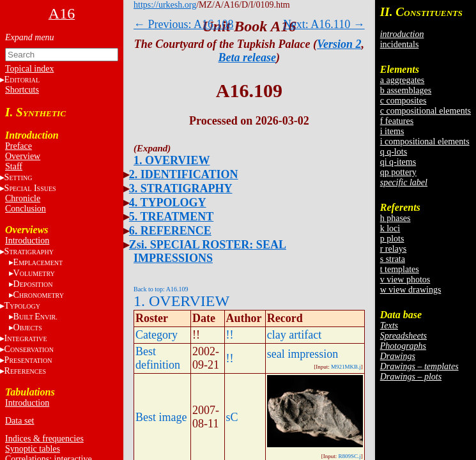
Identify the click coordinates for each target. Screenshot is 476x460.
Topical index (29, 69)
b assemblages (406, 90)
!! (230, 335)
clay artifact (294, 335)
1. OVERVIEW (172, 160)
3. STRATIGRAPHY (181, 188)
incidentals (400, 44)
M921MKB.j (346, 367)
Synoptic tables (33, 449)
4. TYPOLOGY (168, 203)
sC (232, 417)
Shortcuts (22, 90)
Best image (161, 417)
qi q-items (398, 162)
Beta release (247, 57)
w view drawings (411, 290)
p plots (392, 239)
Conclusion (26, 209)
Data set (19, 421)
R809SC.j (349, 456)
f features (397, 121)
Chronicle (23, 198)
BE (35, 317)
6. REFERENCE (170, 231)
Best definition (158, 358)
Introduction (27, 241)
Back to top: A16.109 (161, 289)
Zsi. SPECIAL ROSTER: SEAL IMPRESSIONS (208, 251)
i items (392, 131)
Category (157, 335)
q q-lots (394, 152)
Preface (19, 146)
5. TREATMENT (171, 217)
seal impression (303, 354)
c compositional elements (426, 111)
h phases (395, 218)
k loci (390, 228)
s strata (393, 259)
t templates (400, 269)
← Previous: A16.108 (184, 24)
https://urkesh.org (165, 5)
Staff (14, 166)
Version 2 (339, 44)
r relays (394, 249)
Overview (23, 156)
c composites (403, 101)
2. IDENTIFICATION (184, 174)
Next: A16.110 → (324, 24)
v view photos (405, 280)
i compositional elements (425, 142)
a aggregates (403, 80)
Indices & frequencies (44, 439)
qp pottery (398, 172)
